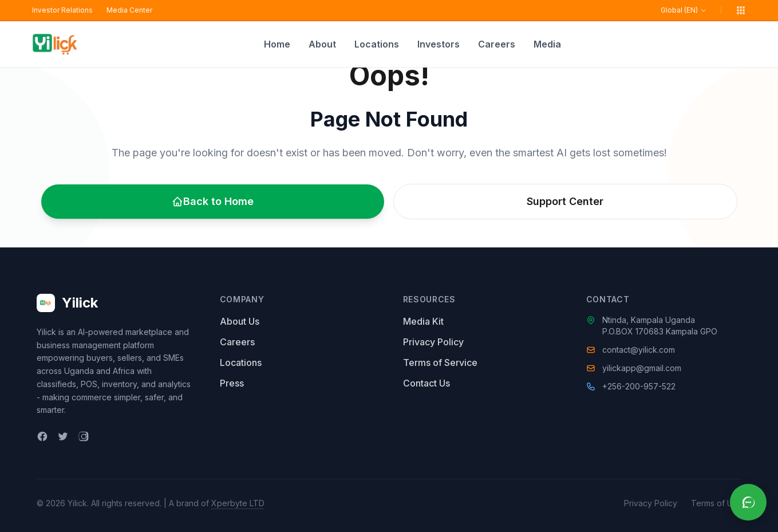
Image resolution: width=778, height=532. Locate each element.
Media (547, 44)
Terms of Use (716, 503)
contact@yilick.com (639, 350)
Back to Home (213, 201)
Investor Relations (62, 10)
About (322, 44)
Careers (497, 44)
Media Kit (423, 321)
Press (232, 383)
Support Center (565, 201)
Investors (439, 44)
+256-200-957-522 (639, 386)
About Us (240, 321)
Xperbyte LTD (238, 503)
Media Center (129, 10)
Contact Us (426, 383)
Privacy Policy (433, 342)
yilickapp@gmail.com (642, 368)
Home (277, 44)
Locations (377, 44)
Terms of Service (440, 362)
